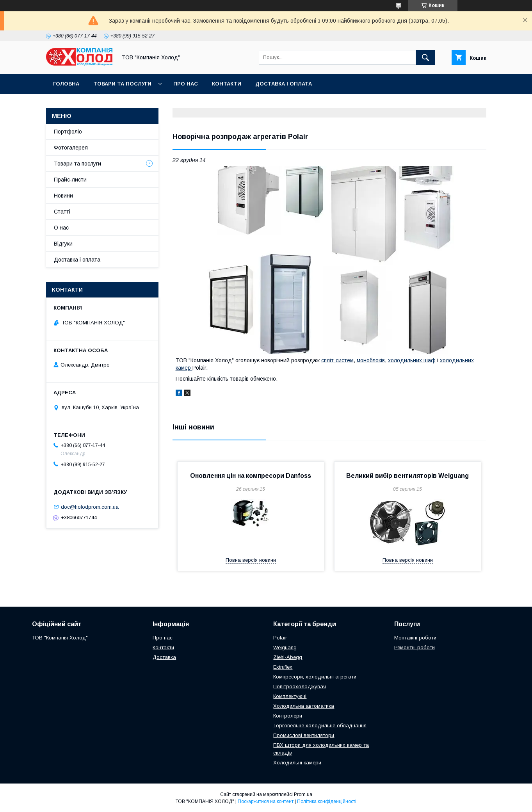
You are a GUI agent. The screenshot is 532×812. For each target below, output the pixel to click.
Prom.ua (303, 794)
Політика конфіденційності (327, 801)
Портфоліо (68, 132)
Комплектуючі (290, 696)
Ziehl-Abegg (288, 657)
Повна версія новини (251, 560)
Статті (62, 212)
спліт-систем (337, 360)
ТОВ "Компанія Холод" (60, 638)
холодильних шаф (412, 360)
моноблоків (371, 360)
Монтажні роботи (415, 638)
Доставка (164, 657)
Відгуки (63, 244)
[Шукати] (425, 57)
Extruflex (283, 667)
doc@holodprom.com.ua (90, 507)
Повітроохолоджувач (300, 686)
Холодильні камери (297, 763)
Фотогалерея (71, 148)
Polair (280, 638)
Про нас (186, 84)
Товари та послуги (122, 84)
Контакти (227, 84)
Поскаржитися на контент (266, 801)
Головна (66, 84)
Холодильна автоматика (304, 706)
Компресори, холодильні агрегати (315, 677)
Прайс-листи (70, 180)
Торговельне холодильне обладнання (320, 726)
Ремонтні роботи (415, 647)
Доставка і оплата (284, 84)
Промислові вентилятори (304, 735)
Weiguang (285, 647)
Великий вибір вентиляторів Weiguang (407, 476)
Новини (63, 196)
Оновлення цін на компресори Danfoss (251, 476)
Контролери (288, 716)
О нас (61, 228)
